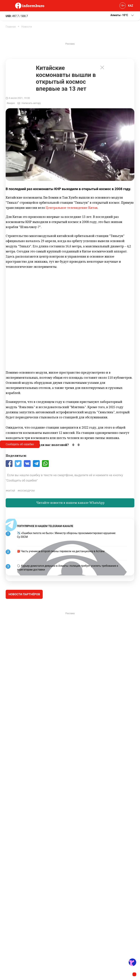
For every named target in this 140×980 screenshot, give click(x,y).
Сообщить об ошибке (20, 444)
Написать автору (31, 103)
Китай (11, 491)
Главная (11, 27)
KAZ (131, 6)
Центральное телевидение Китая (72, 208)
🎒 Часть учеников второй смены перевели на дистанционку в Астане (61, 551)
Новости (27, 27)
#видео (11, 103)
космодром (27, 491)
